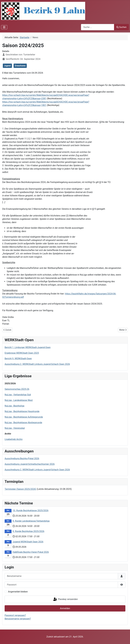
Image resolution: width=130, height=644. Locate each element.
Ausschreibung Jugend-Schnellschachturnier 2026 (30, 464)
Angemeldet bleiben (18, 592)
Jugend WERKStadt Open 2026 (28, 542)
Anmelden (65, 608)
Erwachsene (20, 66)
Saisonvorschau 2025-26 (17, 389)
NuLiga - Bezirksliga (14, 406)
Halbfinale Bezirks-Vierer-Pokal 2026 (31, 552)
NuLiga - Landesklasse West (19, 400)
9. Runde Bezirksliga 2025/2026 (28, 531)
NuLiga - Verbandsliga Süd (18, 395)
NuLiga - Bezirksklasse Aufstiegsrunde (24, 417)
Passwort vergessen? (15, 615)
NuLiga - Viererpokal (15, 428)
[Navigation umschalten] (4, 27)
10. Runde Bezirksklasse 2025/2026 (30, 511)
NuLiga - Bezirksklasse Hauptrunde (22, 411)
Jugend (7, 66)
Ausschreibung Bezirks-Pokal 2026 (22, 458)
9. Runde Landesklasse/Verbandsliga (31, 521)
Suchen (121, 27)
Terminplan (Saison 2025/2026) (20, 489)
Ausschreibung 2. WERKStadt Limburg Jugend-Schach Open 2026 (37, 364)
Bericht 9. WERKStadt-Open (18, 359)
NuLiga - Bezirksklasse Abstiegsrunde (23, 423)
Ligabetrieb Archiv (14, 439)
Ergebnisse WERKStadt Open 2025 (22, 353)
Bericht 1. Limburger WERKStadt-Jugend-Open (28, 347)
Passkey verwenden (65, 599)
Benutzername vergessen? (18, 619)
